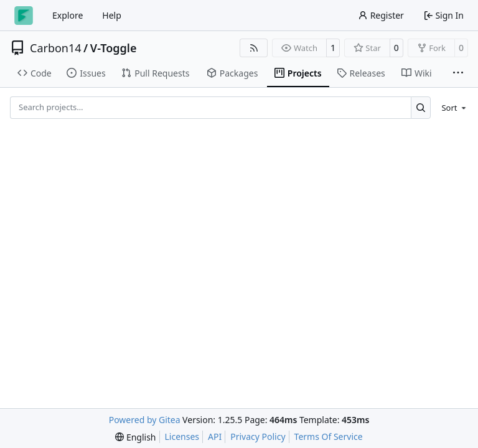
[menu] (452, 108)
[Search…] (421, 107)
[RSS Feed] (254, 48)
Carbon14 (56, 48)
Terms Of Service (329, 436)
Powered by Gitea (145, 420)
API (215, 436)
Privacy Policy (258, 436)
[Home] (24, 16)
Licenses (182, 436)
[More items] (458, 73)
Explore (68, 15)
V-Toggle (114, 48)
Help (112, 15)
